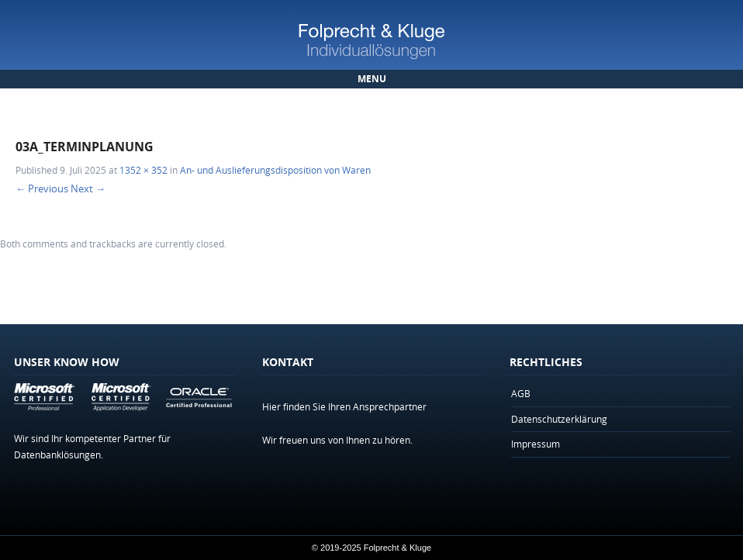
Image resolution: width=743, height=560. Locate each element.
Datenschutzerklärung (559, 419)
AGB (521, 393)
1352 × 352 (143, 170)
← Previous (42, 188)
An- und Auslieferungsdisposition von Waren (275, 170)
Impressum (536, 444)
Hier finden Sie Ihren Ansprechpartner (344, 406)
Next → (88, 188)
